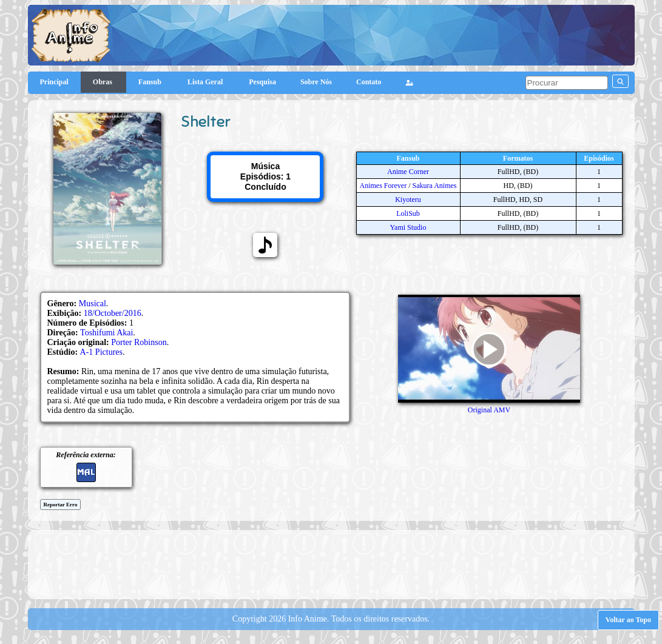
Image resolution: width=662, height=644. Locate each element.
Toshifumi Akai (106, 333)
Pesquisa (262, 82)
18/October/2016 (113, 313)
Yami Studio (408, 227)
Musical (93, 304)
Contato (369, 82)
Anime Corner (408, 172)
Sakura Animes (435, 186)
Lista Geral (206, 82)
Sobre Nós (316, 82)
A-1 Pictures (101, 352)
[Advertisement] (331, 563)
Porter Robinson (139, 342)
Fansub (151, 82)
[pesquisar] (567, 83)
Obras (103, 82)
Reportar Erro (61, 505)
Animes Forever (383, 186)
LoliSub (408, 213)
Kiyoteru (408, 200)
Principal (54, 82)
